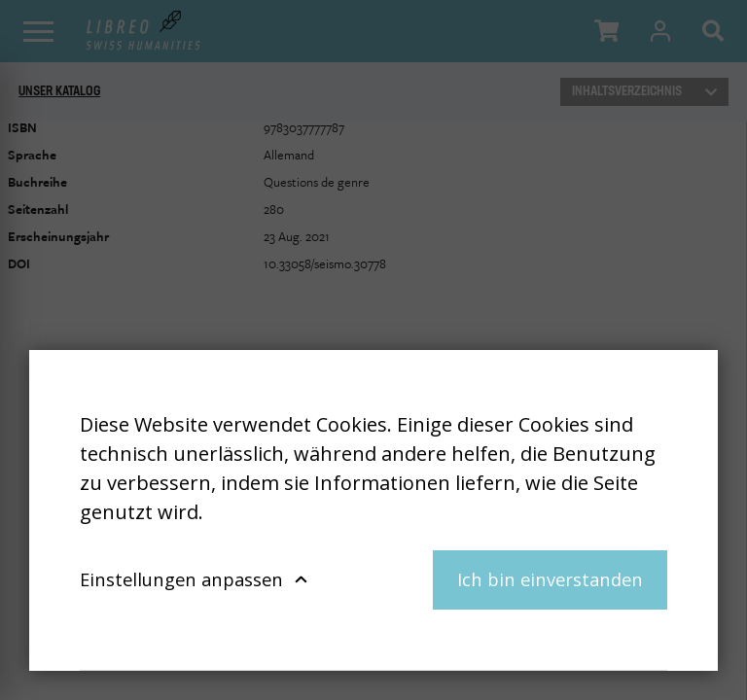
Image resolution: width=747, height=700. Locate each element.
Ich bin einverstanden (550, 579)
